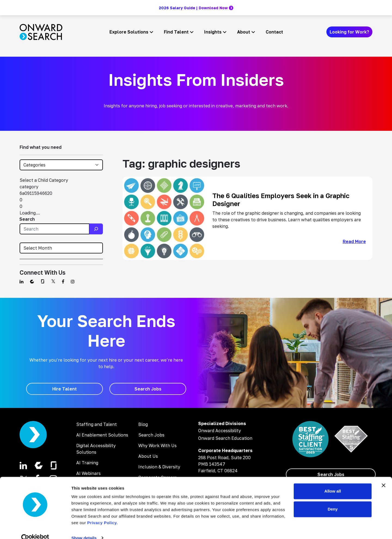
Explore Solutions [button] (129, 32)
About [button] (244, 32)
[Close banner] (384, 476)
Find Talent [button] (176, 32)
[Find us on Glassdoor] (43, 281)
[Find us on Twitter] (53, 281)
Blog (143, 424)
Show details (84, 528)
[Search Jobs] (148, 389)
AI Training (87, 463)
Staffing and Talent (97, 424)
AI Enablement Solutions (102, 435)
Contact (274, 32)
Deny (333, 499)
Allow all (333, 482)
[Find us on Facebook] (63, 281)
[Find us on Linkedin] (22, 281)
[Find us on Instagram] (73, 281)
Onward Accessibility (220, 431)
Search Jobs (151, 435)
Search (27, 219)
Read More (354, 241)
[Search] (96, 229)
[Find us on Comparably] (32, 281)
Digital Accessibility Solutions (96, 449)
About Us (148, 456)
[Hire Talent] (65, 389)
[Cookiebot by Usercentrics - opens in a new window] (35, 528)
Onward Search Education (225, 438)
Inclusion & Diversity (159, 467)
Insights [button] (213, 32)
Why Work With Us (157, 446)
